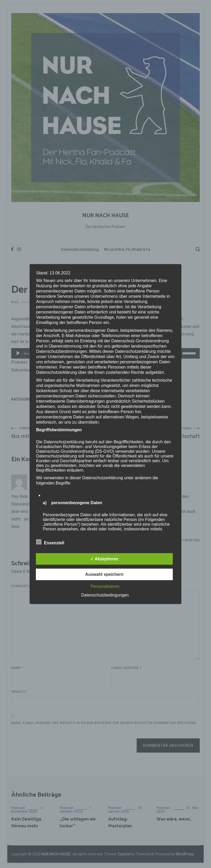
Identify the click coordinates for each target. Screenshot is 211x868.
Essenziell (50, 542)
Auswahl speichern (104, 574)
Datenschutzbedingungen (105, 595)
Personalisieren (105, 586)
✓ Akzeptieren (104, 559)
